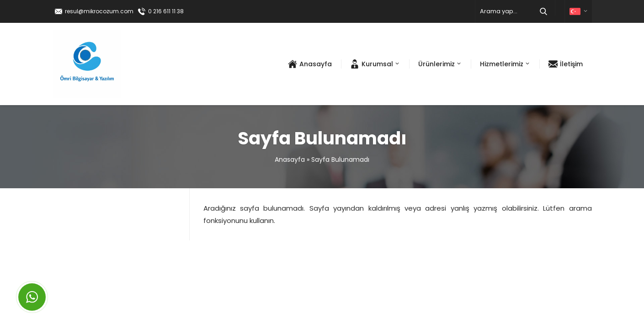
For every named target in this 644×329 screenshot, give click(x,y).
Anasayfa (290, 159)
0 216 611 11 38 (166, 11)
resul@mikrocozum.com (99, 11)
